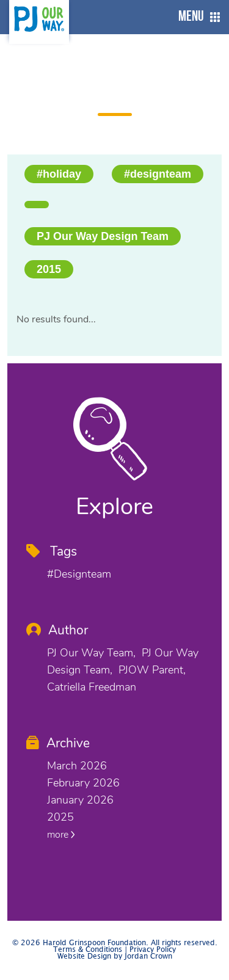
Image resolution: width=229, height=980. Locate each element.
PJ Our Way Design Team (103, 236)
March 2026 (77, 766)
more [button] (61, 835)
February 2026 (83, 783)
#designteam (158, 174)
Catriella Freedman (92, 687)
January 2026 (80, 800)
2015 (49, 269)
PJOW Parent (151, 670)
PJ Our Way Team (90, 653)
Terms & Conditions (88, 950)
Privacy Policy (153, 950)
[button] (196, 17)
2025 (60, 817)
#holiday (59, 174)
